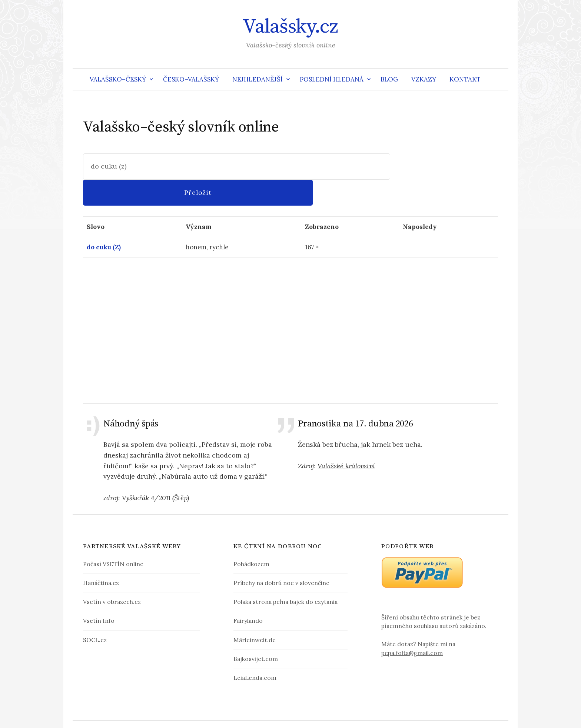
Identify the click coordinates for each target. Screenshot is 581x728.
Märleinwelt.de (255, 614)
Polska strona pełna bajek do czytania (285, 576)
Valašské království (346, 440)
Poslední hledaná (332, 79)
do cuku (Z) (104, 221)
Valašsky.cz (290, 27)
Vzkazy (424, 79)
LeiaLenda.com (255, 652)
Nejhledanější (258, 79)
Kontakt (465, 79)
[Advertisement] (290, 304)
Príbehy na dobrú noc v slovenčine (281, 557)
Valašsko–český (118, 79)
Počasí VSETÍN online (113, 538)
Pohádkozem (251, 538)
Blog (389, 79)
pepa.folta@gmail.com (412, 627)
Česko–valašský (191, 79)
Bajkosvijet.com (256, 633)
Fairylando (248, 595)
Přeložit (444, 166)
